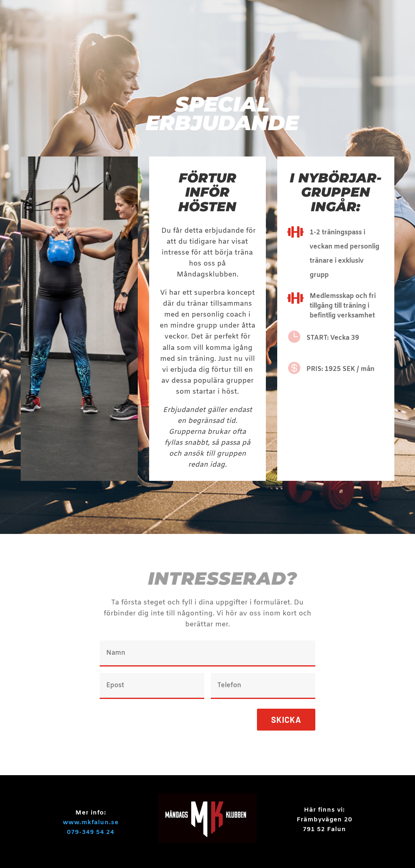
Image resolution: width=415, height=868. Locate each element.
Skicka (286, 720)
